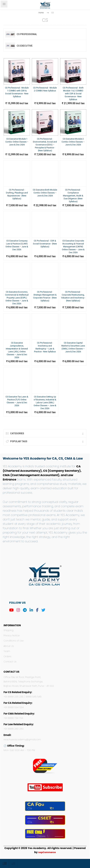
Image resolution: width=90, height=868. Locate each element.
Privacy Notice (12, 635)
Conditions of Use (14, 641)
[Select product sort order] (13, 864)
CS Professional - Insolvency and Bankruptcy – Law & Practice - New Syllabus (45, 347)
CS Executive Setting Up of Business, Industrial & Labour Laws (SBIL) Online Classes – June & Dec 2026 (45, 403)
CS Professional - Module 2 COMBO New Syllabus (45, 89)
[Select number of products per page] (4, 864)
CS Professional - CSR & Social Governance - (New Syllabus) (45, 244)
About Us (9, 646)
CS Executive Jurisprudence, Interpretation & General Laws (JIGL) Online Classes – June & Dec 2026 (17, 350)
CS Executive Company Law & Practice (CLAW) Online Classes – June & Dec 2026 (17, 245)
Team (7, 651)
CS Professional (27, 34)
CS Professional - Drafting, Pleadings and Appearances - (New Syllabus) (17, 194)
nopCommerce (47, 852)
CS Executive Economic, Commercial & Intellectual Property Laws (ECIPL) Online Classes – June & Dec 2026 (17, 298)
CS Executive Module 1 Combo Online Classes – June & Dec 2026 (17, 142)
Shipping (8, 630)
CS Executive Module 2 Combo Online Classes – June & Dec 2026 (73, 142)
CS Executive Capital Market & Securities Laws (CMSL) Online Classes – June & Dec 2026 (73, 347)
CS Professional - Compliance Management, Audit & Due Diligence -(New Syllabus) (73, 196)
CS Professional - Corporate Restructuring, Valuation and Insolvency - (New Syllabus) (73, 296)
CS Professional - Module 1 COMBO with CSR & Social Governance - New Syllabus (17, 92)
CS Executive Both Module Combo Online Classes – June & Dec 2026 (45, 193)
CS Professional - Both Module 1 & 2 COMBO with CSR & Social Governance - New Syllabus (73, 94)
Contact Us (10, 662)
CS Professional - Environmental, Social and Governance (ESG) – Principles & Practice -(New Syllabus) (45, 145)
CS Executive (25, 46)
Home (41, 13)
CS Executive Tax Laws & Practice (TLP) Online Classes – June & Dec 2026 (17, 401)
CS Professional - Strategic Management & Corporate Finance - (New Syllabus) (45, 296)
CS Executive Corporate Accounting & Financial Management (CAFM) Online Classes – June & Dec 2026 (73, 247)
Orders (7, 656)
